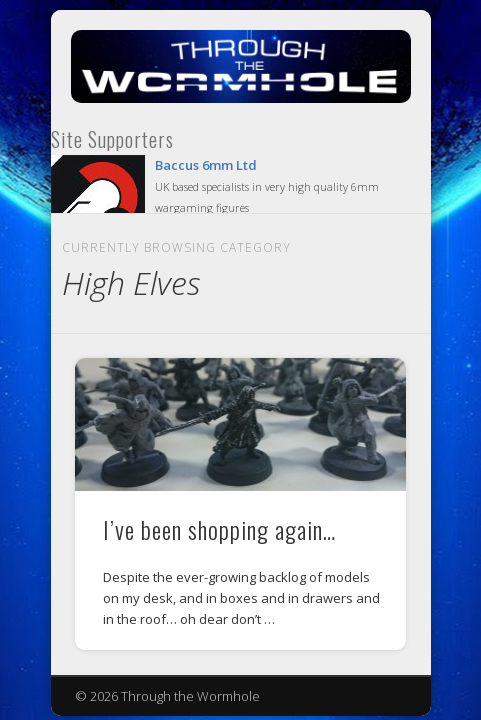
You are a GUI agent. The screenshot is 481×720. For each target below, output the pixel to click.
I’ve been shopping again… (219, 529)
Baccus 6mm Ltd (206, 165)
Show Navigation (357, 189)
